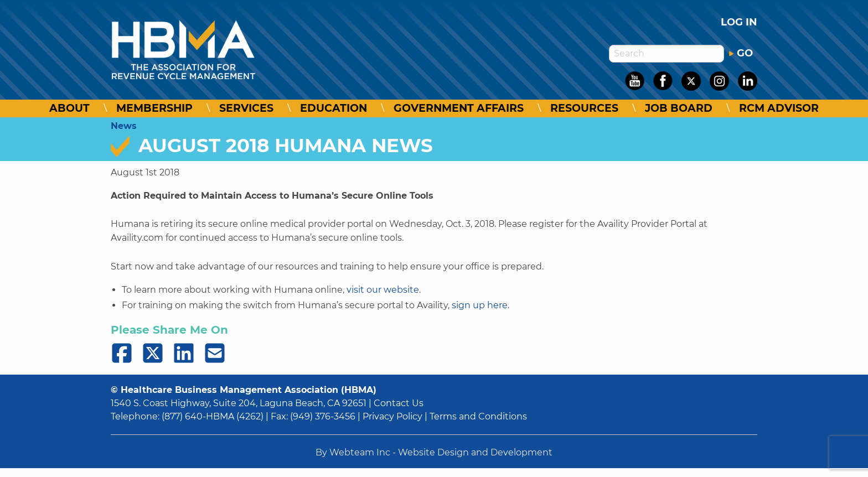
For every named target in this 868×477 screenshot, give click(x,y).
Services (246, 108)
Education (334, 108)
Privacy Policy (392, 416)
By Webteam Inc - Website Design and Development (434, 452)
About (69, 108)
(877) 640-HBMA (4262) (213, 416)
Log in (739, 22)
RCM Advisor (779, 108)
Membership (154, 108)
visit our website (383, 290)
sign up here (480, 305)
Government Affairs (459, 108)
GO (741, 53)
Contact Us (399, 403)
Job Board (679, 108)
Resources (584, 108)
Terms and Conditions (478, 416)
